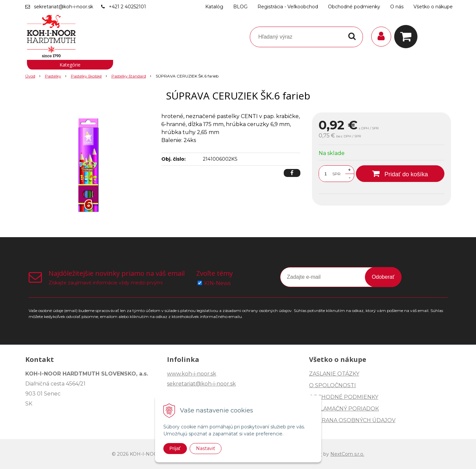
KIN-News (217, 283)
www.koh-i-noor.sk (192, 374)
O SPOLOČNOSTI (332, 385)
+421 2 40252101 (127, 7)
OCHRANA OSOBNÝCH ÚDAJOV (352, 420)
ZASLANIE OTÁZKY (334, 374)
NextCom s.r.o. (347, 454)
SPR (336, 174)
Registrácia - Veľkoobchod (288, 7)
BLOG (240, 7)
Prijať (175, 448)
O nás (397, 7)
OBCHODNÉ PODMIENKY (344, 397)
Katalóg (214, 7)
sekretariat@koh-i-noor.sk (64, 7)
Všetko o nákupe (433, 7)
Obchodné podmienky (354, 7)
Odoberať (383, 277)
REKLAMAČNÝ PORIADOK (344, 409)
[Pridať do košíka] (400, 174)
